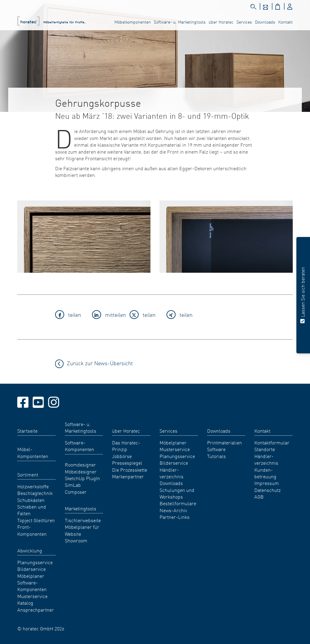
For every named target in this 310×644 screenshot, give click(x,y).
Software (216, 449)
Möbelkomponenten (133, 22)
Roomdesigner (80, 464)
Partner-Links (175, 517)
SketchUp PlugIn (82, 478)
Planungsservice (35, 562)
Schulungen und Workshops (177, 493)
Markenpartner (128, 476)
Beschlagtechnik (35, 493)
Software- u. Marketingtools (180, 22)
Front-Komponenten (32, 530)
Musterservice (32, 596)
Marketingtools (81, 508)
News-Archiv (173, 510)
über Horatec (221, 22)
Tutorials (216, 456)
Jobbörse (122, 456)
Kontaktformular (272, 442)
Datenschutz (267, 490)
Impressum (267, 483)
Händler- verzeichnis (171, 473)
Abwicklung (30, 550)
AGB (259, 496)
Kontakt (285, 22)
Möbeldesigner (81, 471)
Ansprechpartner (36, 610)
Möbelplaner (31, 576)
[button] (72, 315)
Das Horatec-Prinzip (126, 446)
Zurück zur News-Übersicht (100, 363)
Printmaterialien (224, 442)
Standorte (265, 449)
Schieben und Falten (32, 510)
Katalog (25, 603)
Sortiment (28, 474)
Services (244, 22)
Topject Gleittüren (36, 520)
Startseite (27, 431)
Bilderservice (31, 569)
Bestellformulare (178, 503)
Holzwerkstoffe (33, 486)
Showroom (76, 540)
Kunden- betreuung (265, 473)
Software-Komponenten (32, 586)
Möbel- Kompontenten (33, 452)
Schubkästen (31, 500)
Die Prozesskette (130, 470)
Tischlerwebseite (83, 520)
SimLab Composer (76, 488)
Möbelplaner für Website (82, 530)
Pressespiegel (127, 463)
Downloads (265, 22)
